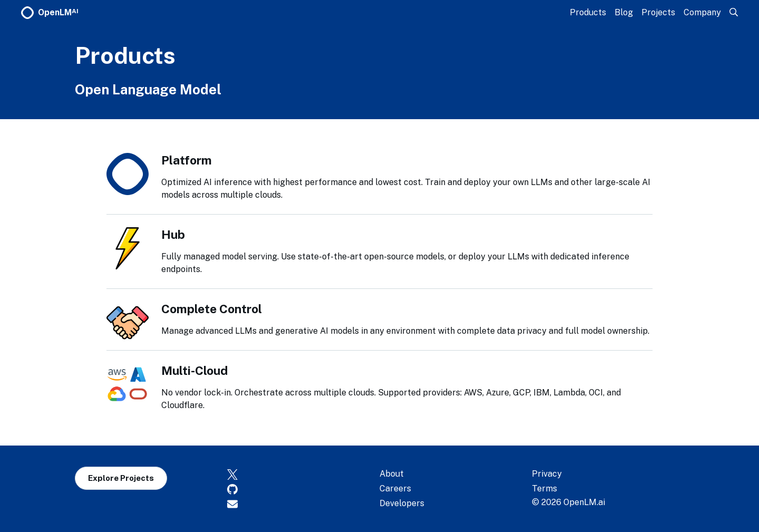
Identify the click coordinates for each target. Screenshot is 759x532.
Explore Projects (121, 478)
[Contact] (303, 504)
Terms (544, 489)
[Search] (734, 12)
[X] (303, 474)
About (392, 474)
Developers (402, 503)
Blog (624, 12)
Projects (658, 12)
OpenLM (50, 13)
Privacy (547, 474)
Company (702, 12)
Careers (395, 489)
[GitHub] (303, 489)
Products (588, 12)
